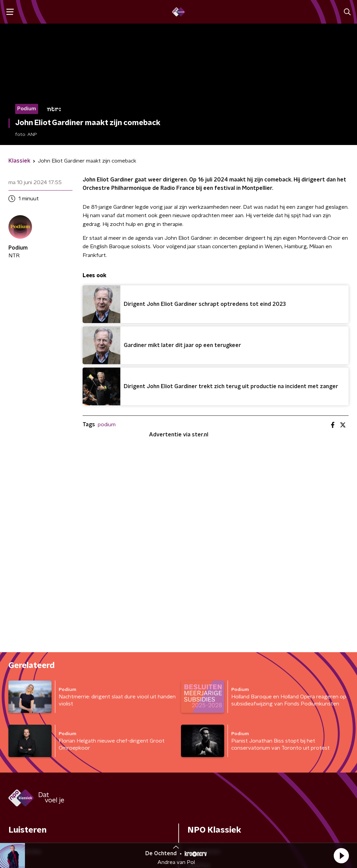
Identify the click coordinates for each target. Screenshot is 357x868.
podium (107, 425)
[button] (341, 856)
